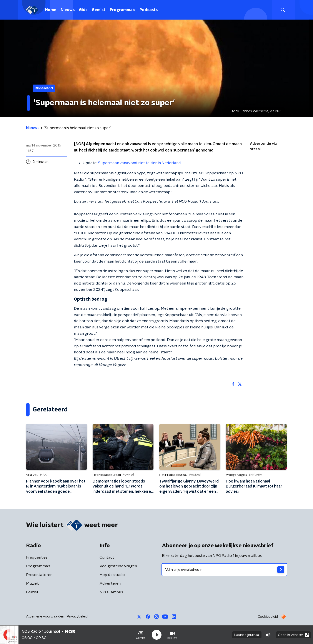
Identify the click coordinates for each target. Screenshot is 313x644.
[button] (141, 635)
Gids (83, 10)
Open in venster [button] (294, 635)
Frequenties (37, 557)
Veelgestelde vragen (118, 566)
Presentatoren (39, 575)
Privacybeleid (77, 616)
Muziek (32, 584)
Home (51, 10)
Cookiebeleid (268, 617)
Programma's (122, 10)
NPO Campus (111, 592)
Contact (107, 557)
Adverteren (110, 584)
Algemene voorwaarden (45, 616)
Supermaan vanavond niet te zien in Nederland (139, 163)
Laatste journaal (247, 635)
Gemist (99, 10)
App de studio (112, 575)
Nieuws (68, 10)
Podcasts (149, 10)
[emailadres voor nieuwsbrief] (224, 570)
